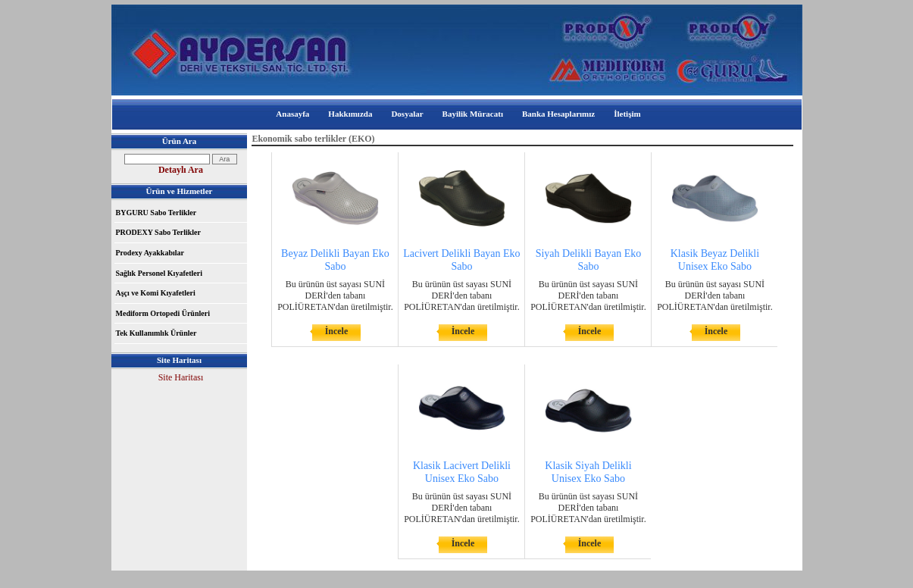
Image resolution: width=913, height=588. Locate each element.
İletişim (627, 114)
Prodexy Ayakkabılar (150, 253)
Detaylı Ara (181, 170)
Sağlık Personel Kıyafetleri (159, 273)
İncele (337, 331)
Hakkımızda (350, 114)
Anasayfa (292, 114)
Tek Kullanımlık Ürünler (156, 333)
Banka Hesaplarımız (558, 114)
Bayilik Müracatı (473, 114)
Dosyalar (407, 114)
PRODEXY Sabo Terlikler (158, 232)
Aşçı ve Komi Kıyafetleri (156, 293)
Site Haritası (181, 377)
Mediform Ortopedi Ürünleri (163, 313)
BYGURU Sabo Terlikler (156, 213)
